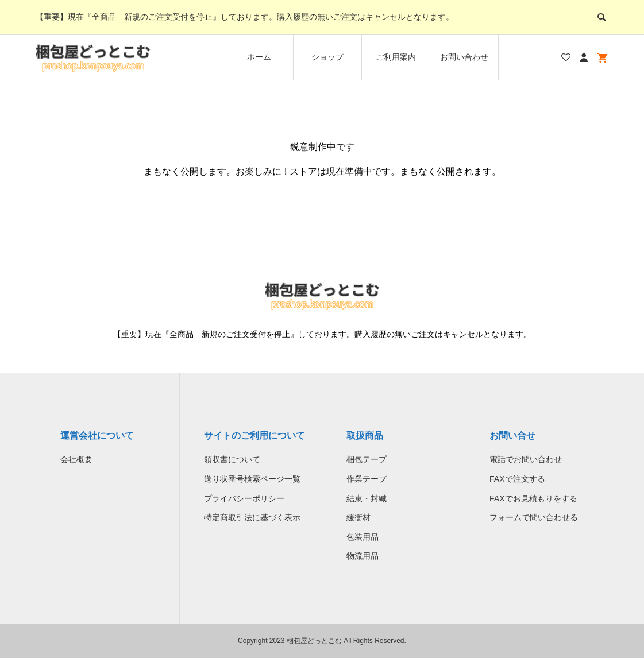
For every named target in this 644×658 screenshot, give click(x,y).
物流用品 (363, 556)
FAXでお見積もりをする (533, 498)
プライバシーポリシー (244, 498)
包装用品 (363, 537)
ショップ (327, 57)
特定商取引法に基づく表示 (252, 517)
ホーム (259, 57)
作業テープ (367, 479)
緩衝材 (358, 517)
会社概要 (76, 459)
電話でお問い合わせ (526, 459)
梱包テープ (367, 459)
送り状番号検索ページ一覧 (252, 479)
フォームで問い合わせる (534, 517)
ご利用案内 (396, 57)
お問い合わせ (464, 57)
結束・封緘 (367, 498)
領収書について (232, 459)
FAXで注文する (517, 479)
